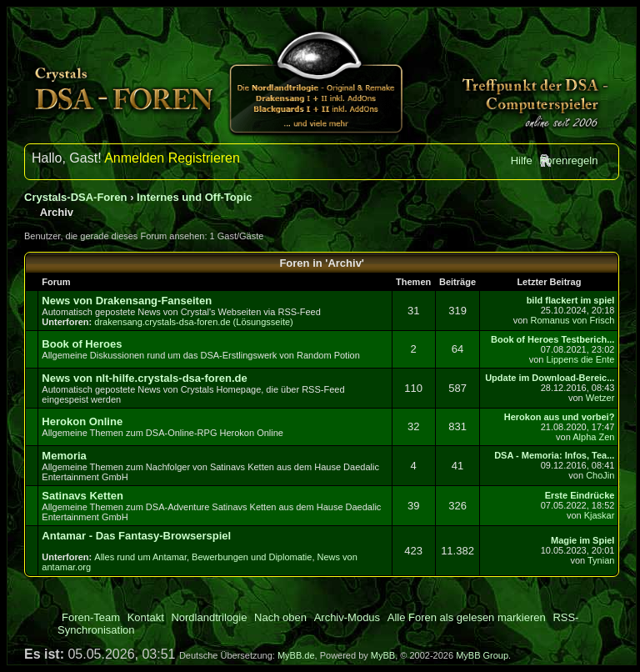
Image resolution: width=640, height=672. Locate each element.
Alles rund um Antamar (140, 557)
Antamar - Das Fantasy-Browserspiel (136, 536)
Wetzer (600, 398)
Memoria (64, 456)
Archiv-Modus (347, 617)
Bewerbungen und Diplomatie (252, 557)
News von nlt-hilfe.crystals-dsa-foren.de (144, 378)
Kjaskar (600, 515)
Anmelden (134, 158)
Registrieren (204, 158)
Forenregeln (568, 160)
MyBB (383, 655)
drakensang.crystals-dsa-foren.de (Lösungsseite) (193, 322)
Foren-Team (91, 617)
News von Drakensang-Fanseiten (127, 301)
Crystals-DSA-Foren (76, 197)
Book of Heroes (82, 344)
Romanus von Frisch (573, 320)
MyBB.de (296, 655)
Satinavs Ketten (82, 496)
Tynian (601, 560)
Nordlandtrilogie (209, 617)
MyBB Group (482, 655)
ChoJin (600, 475)
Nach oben (280, 617)
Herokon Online (82, 421)
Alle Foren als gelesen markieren (467, 617)
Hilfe (522, 160)
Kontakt (146, 617)
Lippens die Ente (580, 359)
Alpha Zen (593, 437)
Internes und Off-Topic (194, 197)
